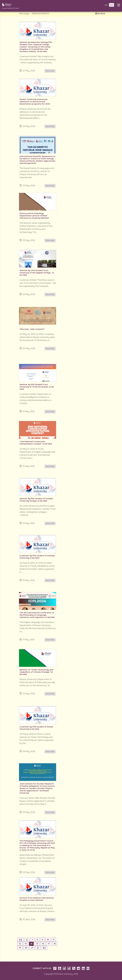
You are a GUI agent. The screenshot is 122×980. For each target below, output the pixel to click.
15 (37, 944)
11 (54, 940)
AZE (106, 5)
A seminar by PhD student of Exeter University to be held (36, 728)
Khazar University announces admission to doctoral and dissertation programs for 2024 (35, 102)
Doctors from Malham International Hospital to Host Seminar (37, 899)
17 (49, 944)
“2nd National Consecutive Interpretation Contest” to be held (36, 443)
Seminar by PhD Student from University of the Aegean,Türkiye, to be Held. (37, 273)
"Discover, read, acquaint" (32, 329)
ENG (112, 5)
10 (48, 940)
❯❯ (44, 948)
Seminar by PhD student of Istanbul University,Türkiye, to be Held (36, 500)
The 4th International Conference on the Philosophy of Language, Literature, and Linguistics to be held (37, 615)
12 (20, 944)
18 (55, 944)
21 (32, 948)
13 (26, 944)
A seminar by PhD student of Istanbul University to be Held (37, 557)
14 (31, 944)
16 (43, 944)
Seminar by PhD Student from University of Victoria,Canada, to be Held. (37, 387)
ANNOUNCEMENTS (41, 13)
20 (26, 948)
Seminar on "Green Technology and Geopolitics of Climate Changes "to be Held (36, 672)
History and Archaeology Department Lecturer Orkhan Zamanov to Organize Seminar (34, 216)
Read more (50, 71)
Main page (24, 13)
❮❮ (21, 940)
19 (20, 948)
